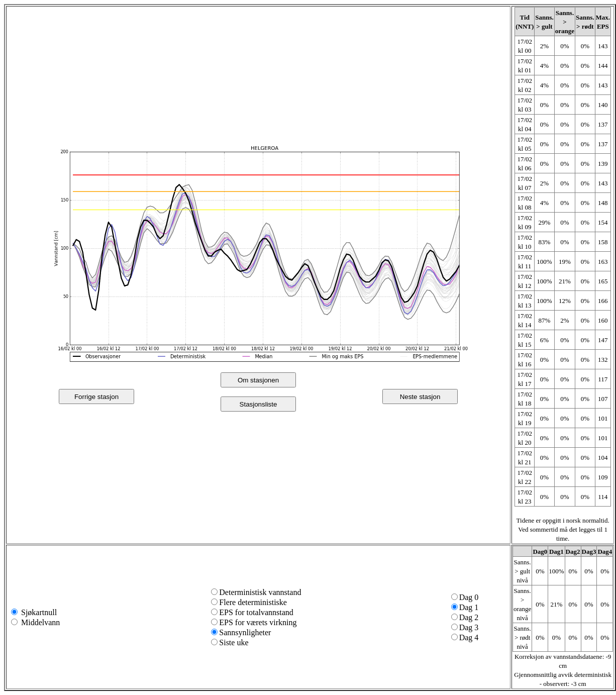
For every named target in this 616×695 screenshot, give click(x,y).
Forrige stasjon (96, 397)
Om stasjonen (258, 380)
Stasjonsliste (259, 404)
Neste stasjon (420, 397)
